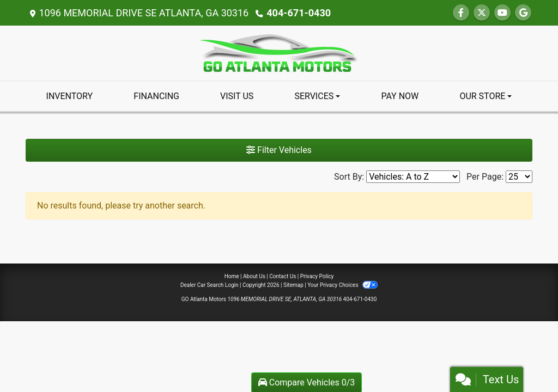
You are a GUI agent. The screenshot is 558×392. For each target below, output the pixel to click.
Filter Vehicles (279, 150)
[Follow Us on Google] (523, 13)
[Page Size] (519, 177)
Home (232, 276)
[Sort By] (413, 177)
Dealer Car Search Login (210, 285)
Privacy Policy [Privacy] (317, 276)
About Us (254, 276)
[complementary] (525, 359)
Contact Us (283, 276)
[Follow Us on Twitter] (482, 13)
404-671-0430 (298, 13)
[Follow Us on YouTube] (502, 13)
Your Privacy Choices (342, 285)
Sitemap (293, 285)
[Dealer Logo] (279, 53)
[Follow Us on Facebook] (461, 13)
